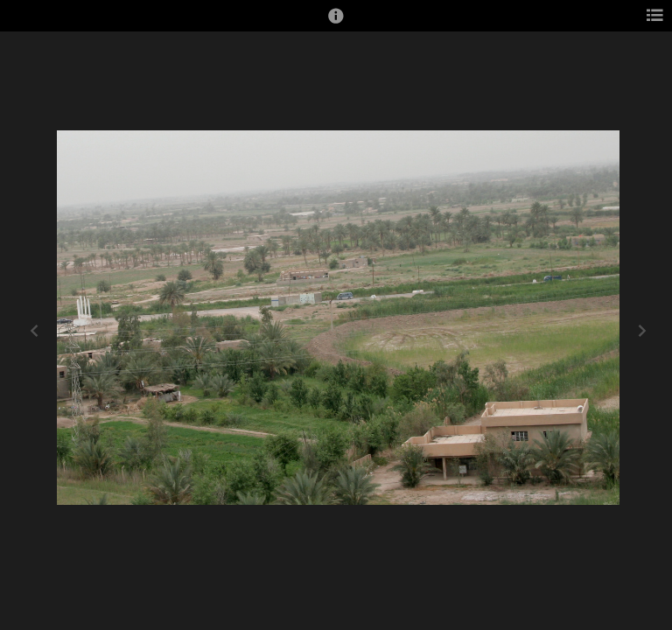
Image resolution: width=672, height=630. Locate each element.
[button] (336, 24)
